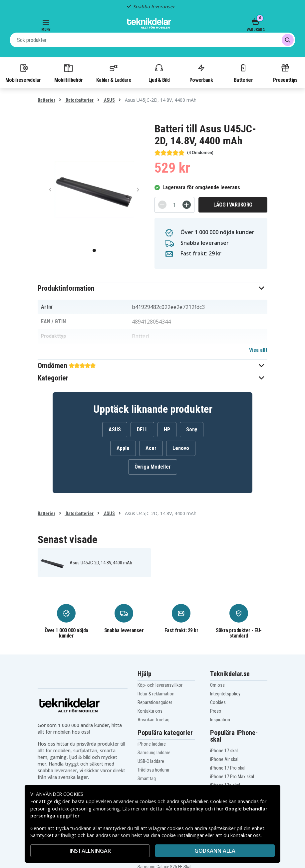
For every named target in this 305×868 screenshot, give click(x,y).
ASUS (109, 100)
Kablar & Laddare (114, 73)
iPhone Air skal (224, 759)
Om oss (217, 685)
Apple (123, 448)
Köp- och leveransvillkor (160, 685)
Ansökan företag (153, 720)
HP (167, 430)
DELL (142, 430)
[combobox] (152, 40)
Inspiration (220, 720)
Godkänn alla (215, 851)
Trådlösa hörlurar (153, 770)
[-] (162, 205)
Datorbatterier (79, 100)
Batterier (243, 73)
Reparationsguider (155, 702)
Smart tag (147, 779)
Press (216, 711)
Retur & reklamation (156, 694)
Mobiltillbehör (68, 73)
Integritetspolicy (225, 694)
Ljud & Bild (159, 73)
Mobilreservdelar (23, 73)
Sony (192, 430)
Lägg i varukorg (233, 205)
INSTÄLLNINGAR (90, 851)
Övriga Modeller (153, 467)
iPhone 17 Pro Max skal (232, 777)
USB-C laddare (151, 761)
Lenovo (181, 448)
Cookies (218, 702)
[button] (152, 288)
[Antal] (174, 205)
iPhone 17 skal (224, 751)
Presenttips (285, 73)
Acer (151, 448)
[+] (187, 205)
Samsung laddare (154, 753)
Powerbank (201, 73)
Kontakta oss (150, 711)
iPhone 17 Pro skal (228, 768)
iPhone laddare (152, 744)
